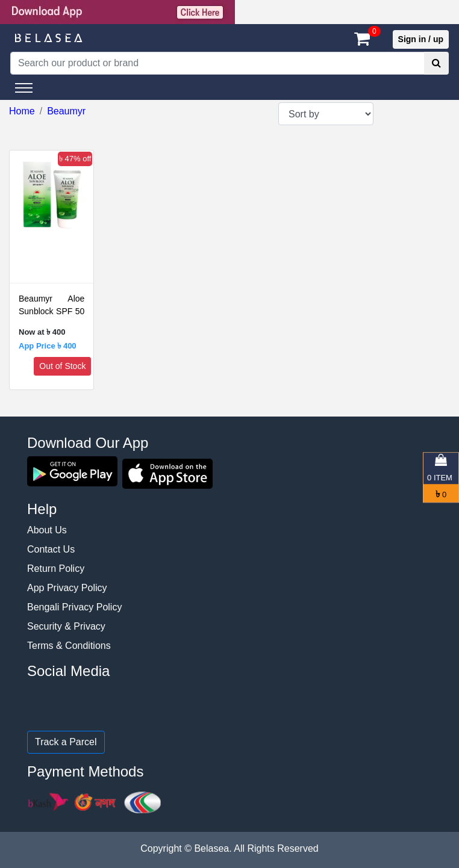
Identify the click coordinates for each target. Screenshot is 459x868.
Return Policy (56, 569)
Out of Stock (62, 366)
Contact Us (51, 549)
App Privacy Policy (67, 588)
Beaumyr (66, 111)
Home (22, 111)
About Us (47, 530)
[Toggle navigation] (24, 88)
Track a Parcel (66, 742)
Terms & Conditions (69, 646)
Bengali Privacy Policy (74, 607)
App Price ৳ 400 (48, 346)
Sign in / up (421, 39)
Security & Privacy (66, 626)
